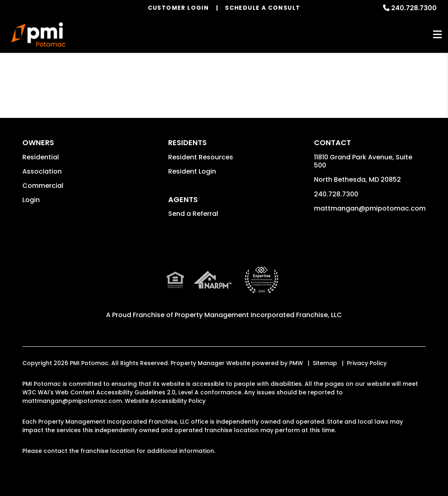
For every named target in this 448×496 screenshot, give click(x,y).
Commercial (43, 186)
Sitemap (325, 363)
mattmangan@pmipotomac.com (370, 208)
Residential (41, 157)
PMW (296, 363)
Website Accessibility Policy (165, 401)
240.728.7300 (414, 8)
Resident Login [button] (192, 171)
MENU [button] (437, 35)
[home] (39, 35)
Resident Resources (201, 157)
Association (42, 171)
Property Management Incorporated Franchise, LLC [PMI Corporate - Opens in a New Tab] (258, 315)
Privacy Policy (367, 363)
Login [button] (31, 200)
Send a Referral (193, 214)
